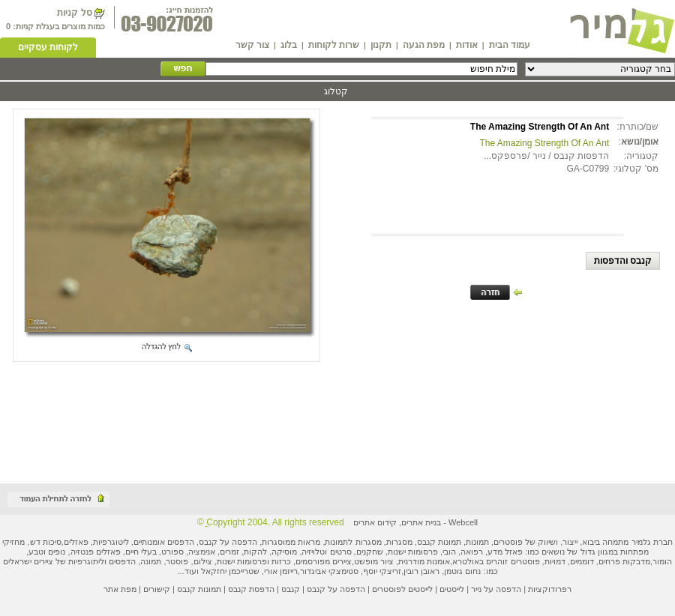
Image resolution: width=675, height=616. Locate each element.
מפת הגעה (424, 45)
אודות (467, 45)
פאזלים (76, 542)
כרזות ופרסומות (264, 561)
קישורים (157, 589)
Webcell (463, 522)
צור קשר (252, 45)
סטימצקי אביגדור (329, 571)
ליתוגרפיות (86, 561)
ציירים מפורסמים (324, 561)
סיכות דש (46, 542)
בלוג (289, 45)
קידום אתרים (375, 522)
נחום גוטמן (462, 571)
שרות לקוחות (334, 45)
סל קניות (74, 13)
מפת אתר (120, 589)
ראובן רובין (421, 571)
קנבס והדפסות (623, 261)
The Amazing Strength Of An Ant (544, 143)
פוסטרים (508, 542)
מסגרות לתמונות (353, 542)
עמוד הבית (510, 45)
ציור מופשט (374, 561)
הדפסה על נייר (496, 589)
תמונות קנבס (199, 589)
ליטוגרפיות (111, 542)
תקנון (381, 45)
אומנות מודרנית (424, 561)
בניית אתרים (421, 522)
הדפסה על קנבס (228, 542)
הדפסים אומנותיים (164, 542)
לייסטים (452, 589)
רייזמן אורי (281, 571)
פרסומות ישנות (413, 552)
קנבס (291, 589)
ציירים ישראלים (28, 561)
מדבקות (636, 561)
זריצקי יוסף (382, 571)
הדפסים (122, 561)
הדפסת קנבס (251, 589)
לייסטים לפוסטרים (402, 589)
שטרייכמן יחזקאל (230, 571)
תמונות (477, 542)
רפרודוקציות (550, 589)
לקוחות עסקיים (48, 47)
